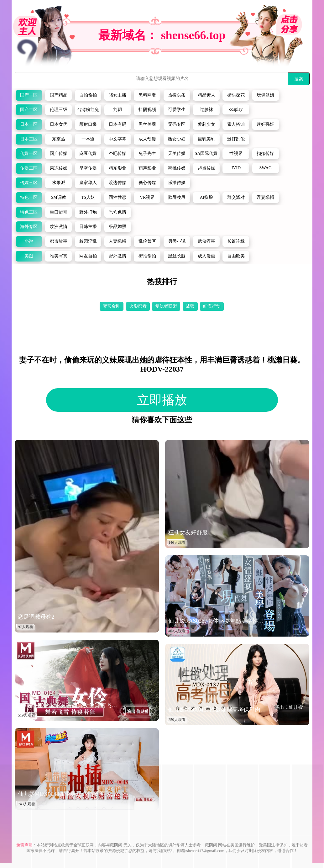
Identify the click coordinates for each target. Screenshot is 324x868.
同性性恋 (118, 197)
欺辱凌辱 (177, 197)
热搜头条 (177, 95)
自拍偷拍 (88, 95)
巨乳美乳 (206, 139)
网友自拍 (88, 256)
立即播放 (162, 400)
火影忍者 (138, 306)
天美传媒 (177, 153)
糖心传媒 (147, 183)
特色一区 (29, 197)
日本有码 (118, 124)
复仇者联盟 (166, 306)
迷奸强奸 (265, 124)
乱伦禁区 (147, 241)
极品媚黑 (118, 227)
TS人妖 (88, 197)
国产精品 (59, 95)
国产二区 (29, 110)
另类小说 (177, 241)
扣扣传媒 (265, 153)
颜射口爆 (88, 124)
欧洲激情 (59, 227)
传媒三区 (29, 183)
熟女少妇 (177, 139)
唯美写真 (59, 256)
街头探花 (236, 95)
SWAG (265, 168)
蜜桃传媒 (177, 168)
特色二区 (29, 212)
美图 (29, 256)
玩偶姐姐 (265, 95)
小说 (29, 241)
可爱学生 (177, 110)
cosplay (236, 109)
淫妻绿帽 (265, 197)
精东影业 (118, 168)
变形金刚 (112, 306)
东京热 (59, 139)
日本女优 (59, 124)
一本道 (88, 139)
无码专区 (177, 124)
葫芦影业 (147, 168)
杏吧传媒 (118, 153)
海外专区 (29, 227)
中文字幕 (118, 139)
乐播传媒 (177, 183)
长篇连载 (236, 241)
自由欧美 (236, 256)
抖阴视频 (147, 110)
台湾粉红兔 (88, 110)
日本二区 (29, 139)
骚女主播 (118, 95)
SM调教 (58, 197)
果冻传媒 (59, 168)
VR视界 (147, 197)
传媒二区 (29, 168)
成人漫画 (206, 256)
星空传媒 (88, 168)
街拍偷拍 (147, 256)
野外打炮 (88, 212)
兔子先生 (147, 153)
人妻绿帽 (118, 241)
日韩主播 (88, 227)
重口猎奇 (59, 212)
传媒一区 (29, 153)
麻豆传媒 (88, 153)
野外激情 (118, 256)
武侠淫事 (206, 241)
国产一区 (29, 95)
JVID (236, 168)
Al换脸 (206, 197)
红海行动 (212, 306)
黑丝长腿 (177, 256)
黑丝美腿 (147, 124)
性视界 (236, 153)
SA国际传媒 (206, 153)
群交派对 (236, 197)
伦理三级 (59, 110)
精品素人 (206, 95)
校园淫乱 (88, 241)
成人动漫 (147, 139)
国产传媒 (59, 153)
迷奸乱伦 (236, 139)
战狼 (190, 306)
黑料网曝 (147, 95)
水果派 (59, 183)
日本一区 (29, 124)
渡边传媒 (118, 183)
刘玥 (118, 110)
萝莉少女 (206, 124)
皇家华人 (88, 183)
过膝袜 (206, 110)
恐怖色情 (118, 212)
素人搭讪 (236, 124)
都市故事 (59, 241)
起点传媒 (206, 168)
